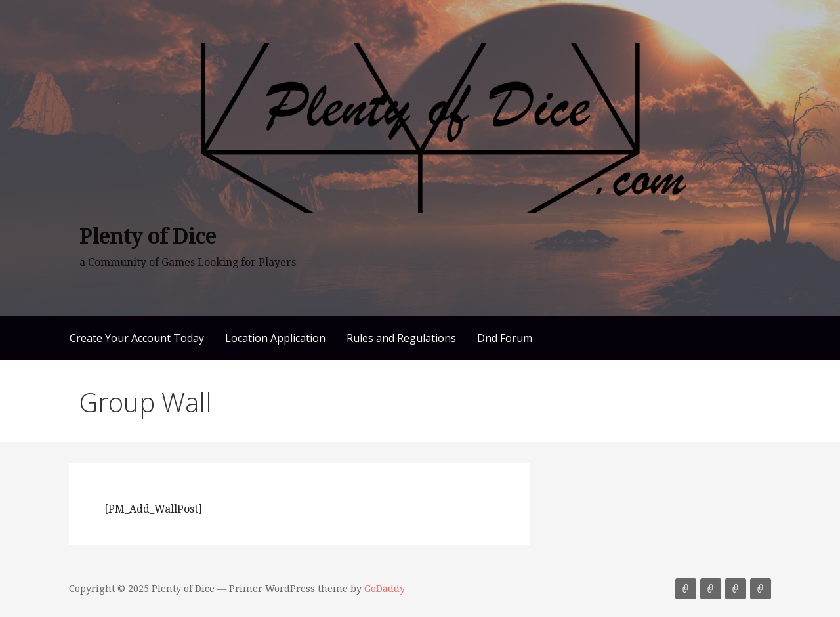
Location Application (275, 338)
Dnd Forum (505, 338)
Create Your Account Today (137, 338)
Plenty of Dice (148, 236)
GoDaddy (385, 589)
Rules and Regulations (401, 338)
